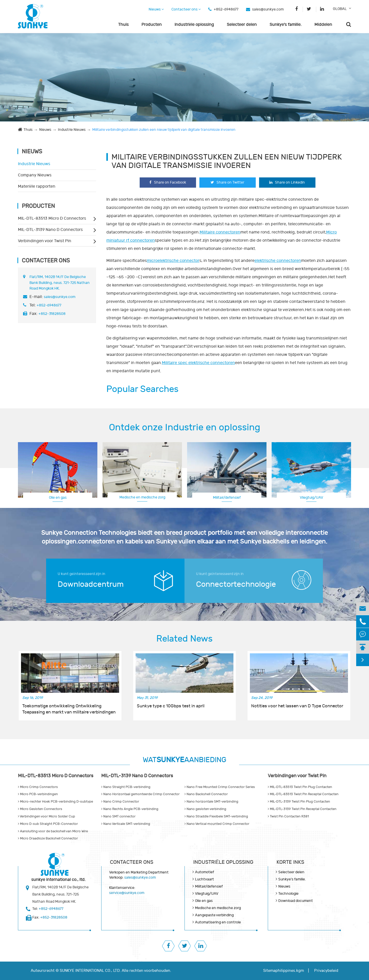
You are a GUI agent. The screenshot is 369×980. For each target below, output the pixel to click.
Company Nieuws (35, 175)
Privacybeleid (326, 971)
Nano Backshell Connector (206, 794)
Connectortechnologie (236, 584)
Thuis (123, 25)
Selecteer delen (242, 25)
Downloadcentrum (91, 584)
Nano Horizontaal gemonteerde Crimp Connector (140, 794)
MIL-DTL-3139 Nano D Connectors (50, 230)
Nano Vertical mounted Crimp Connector (217, 824)
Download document (296, 901)
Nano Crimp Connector (120, 802)
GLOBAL (340, 9)
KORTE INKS (290, 862)
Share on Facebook (168, 182)
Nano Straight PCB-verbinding (126, 787)
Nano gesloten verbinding (205, 809)
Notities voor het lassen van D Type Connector (297, 706)
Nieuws (156, 9)
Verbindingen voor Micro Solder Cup (47, 816)
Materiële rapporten (37, 186)
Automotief (204, 872)
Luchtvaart (204, 879)
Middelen (323, 25)
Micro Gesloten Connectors (40, 809)
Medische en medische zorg (142, 497)
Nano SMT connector (118, 816)
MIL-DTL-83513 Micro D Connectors (52, 218)
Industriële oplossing (194, 25)
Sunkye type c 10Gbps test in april (171, 706)
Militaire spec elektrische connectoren (198, 363)
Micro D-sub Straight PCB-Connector (48, 824)
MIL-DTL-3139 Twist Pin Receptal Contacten (302, 809)
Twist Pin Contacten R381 (288, 816)
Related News (184, 639)
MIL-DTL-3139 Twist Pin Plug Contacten (299, 802)
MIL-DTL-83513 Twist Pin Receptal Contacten (303, 794)
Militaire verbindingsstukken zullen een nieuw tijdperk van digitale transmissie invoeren (164, 130)
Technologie (288, 894)
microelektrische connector (173, 261)
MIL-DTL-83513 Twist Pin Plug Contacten (300, 787)
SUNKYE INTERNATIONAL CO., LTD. (90, 971)
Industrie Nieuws (72, 130)
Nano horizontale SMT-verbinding (211, 802)
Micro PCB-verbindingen (38, 794)
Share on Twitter (227, 182)
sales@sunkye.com (268, 9)
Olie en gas (58, 498)
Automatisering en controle (218, 922)
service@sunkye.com (127, 893)
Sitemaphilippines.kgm (284, 971)
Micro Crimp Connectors (38, 787)
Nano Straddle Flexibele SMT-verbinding (216, 816)
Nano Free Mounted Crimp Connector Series (220, 787)
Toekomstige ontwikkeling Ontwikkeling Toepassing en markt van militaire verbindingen (69, 709)
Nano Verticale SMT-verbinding (126, 824)
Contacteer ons (186, 9)
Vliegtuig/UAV (311, 498)
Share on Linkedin (287, 182)
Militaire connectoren (220, 232)
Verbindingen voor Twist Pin (45, 241)
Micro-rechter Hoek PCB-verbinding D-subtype (55, 802)
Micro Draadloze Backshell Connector (48, 838)
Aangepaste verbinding (214, 915)
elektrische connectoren (278, 261)
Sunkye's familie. (286, 25)
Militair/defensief (227, 498)
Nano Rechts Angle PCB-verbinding (130, 809)
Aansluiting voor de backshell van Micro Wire (53, 831)
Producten (152, 25)
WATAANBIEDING (184, 760)
